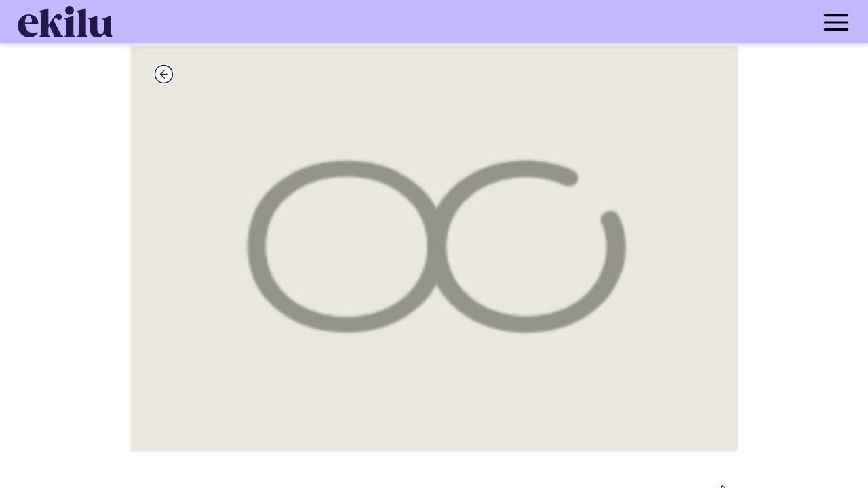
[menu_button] (488, 22)
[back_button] (164, 74)
